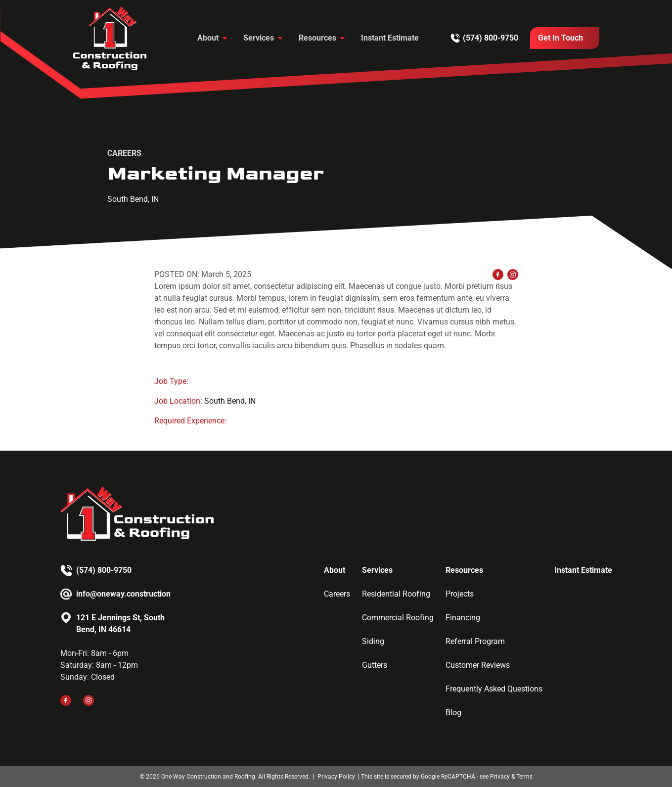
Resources (317, 38)
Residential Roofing (396, 594)
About (208, 38)
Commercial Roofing (398, 618)
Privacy (500, 777)
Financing (463, 618)
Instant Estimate (390, 38)
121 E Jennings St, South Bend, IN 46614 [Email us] (120, 624)
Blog (453, 713)
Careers (337, 594)
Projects (460, 594)
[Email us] (120, 594)
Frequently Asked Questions (494, 689)
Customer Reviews (478, 665)
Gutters (375, 665)
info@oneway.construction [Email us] (123, 594)
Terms (524, 777)
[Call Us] (565, 38)
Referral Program (475, 641)
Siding (373, 641)
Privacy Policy (337, 777)
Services (259, 38)
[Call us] (484, 38)
